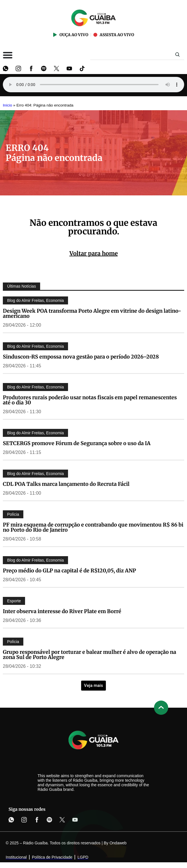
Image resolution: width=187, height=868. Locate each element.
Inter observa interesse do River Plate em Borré (62, 611)
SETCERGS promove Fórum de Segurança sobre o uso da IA (77, 443)
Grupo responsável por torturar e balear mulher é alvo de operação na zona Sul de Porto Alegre (90, 655)
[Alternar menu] (8, 55)
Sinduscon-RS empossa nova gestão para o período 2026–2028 (81, 357)
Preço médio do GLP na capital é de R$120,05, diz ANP (69, 571)
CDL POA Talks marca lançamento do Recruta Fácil (66, 484)
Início (8, 105)
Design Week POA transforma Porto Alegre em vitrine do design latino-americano (92, 313)
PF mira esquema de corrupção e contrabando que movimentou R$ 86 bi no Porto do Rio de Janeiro (93, 527)
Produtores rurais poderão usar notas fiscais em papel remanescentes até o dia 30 (90, 400)
